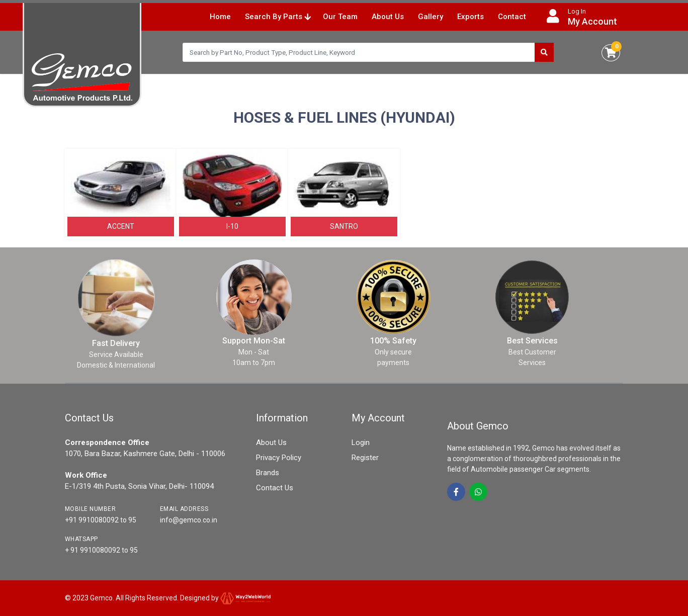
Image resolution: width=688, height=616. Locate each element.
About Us (388, 17)
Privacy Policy (279, 458)
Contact (512, 17)
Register (365, 458)
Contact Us (275, 488)
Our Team (340, 17)
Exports (470, 17)
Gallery (431, 17)
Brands (268, 473)
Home (220, 17)
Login (361, 443)
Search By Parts (278, 17)
